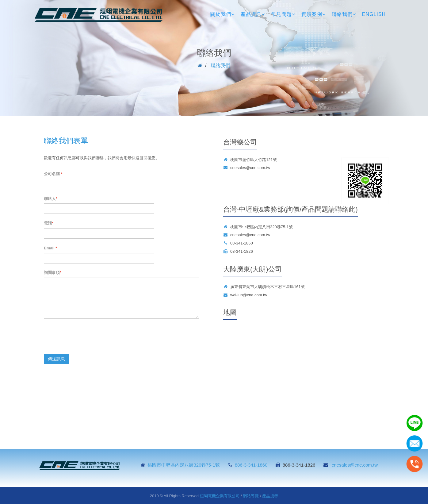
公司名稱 (53, 174)
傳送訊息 (56, 359)
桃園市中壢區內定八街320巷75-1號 (184, 465)
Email (50, 248)
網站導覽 (251, 496)
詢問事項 (53, 273)
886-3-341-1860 (251, 465)
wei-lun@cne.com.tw (249, 295)
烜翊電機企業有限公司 (220, 496)
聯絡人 (51, 199)
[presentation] (90, 337)
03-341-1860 (242, 243)
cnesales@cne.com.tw (250, 168)
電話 (49, 223)
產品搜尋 (270, 496)
